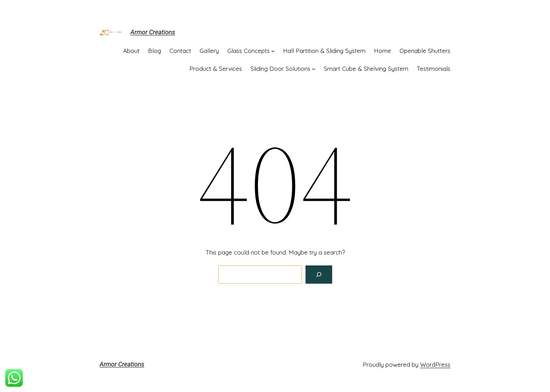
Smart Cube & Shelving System (366, 69)
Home (383, 51)
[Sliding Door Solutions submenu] (314, 69)
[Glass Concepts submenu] (273, 51)
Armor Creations (153, 32)
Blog (155, 51)
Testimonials (434, 69)
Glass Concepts (249, 51)
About (131, 51)
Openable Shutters (425, 51)
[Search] (319, 275)
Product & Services (216, 69)
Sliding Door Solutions (280, 69)
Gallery (209, 51)
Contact (180, 51)
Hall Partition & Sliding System (324, 51)
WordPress (435, 364)
